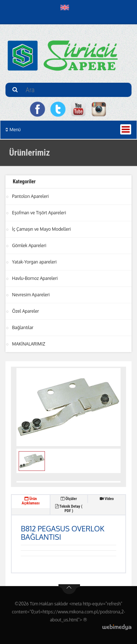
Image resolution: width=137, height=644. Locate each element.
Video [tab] (107, 499)
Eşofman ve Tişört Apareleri (39, 213)
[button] (66, 7)
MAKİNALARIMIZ (29, 344)
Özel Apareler (26, 311)
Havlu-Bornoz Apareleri (35, 278)
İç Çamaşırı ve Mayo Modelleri (41, 229)
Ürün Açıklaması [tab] (31, 501)
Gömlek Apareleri (29, 245)
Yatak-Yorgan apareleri (34, 262)
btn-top (69, 589)
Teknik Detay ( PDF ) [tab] (69, 509)
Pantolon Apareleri (31, 196)
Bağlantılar (23, 327)
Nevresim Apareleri (31, 295)
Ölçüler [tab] (69, 499)
